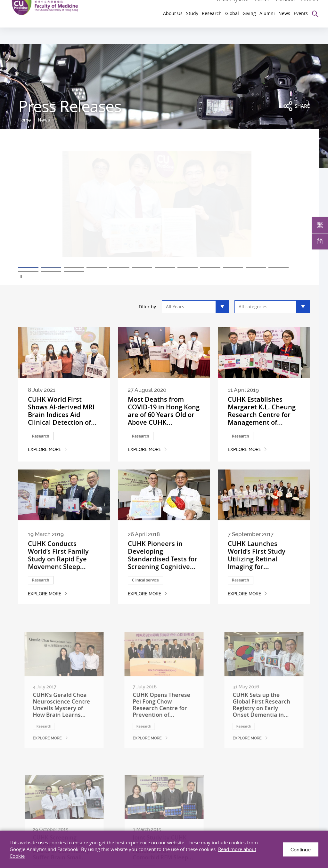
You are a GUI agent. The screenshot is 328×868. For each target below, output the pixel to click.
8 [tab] (188, 267)
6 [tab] (142, 267)
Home (25, 120)
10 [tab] (233, 267)
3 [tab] (74, 267)
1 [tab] (28, 267)
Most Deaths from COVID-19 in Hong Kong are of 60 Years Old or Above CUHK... (164, 411)
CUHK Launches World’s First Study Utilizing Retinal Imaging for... (257, 580)
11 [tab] (256, 267)
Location (285, 6)
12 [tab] (279, 267)
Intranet (310, 6)
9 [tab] (210, 267)
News (44, 120)
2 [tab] (51, 267)
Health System (233, 6)
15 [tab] (74, 271)
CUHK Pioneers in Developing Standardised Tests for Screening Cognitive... (163, 580)
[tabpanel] (164, 208)
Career (262, 6)
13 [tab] (28, 271)
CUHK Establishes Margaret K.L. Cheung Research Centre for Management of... (262, 411)
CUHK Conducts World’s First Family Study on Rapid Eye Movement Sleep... (58, 580)
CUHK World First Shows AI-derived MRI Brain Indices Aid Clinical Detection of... (62, 411)
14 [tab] (51, 271)
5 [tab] (119, 267)
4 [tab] (97, 267)
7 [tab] (165, 267)
